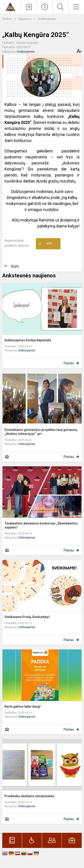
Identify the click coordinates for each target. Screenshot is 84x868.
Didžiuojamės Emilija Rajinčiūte (28, 340)
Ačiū (45, 244)
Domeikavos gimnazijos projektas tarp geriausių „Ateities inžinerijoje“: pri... (41, 432)
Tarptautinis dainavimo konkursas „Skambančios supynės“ (41, 525)
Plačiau (69, 363)
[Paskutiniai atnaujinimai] (45, 7)
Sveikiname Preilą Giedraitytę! (27, 617)
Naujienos (25, 19)
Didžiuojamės (47, 19)
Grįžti (15, 266)
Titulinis (8, 19)
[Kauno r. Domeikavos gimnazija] (10, 6)
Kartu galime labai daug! (23, 706)
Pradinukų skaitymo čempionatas (29, 796)
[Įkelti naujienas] (29, 7)
